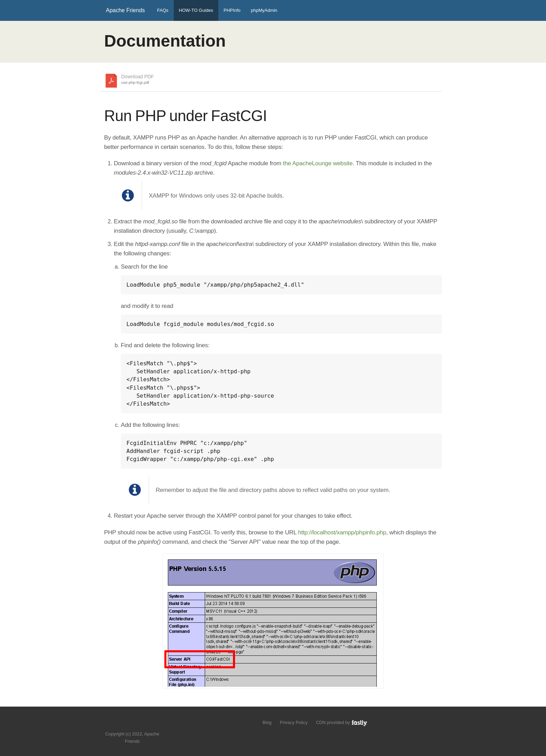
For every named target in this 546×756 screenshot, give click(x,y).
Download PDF (138, 80)
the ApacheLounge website (318, 163)
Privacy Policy (294, 722)
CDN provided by (342, 722)
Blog (267, 722)
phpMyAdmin (264, 10)
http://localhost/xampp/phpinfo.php (342, 532)
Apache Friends (125, 10)
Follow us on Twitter (126, 723)
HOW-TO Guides (196, 10)
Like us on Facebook (137, 723)
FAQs (163, 10)
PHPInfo (232, 10)
